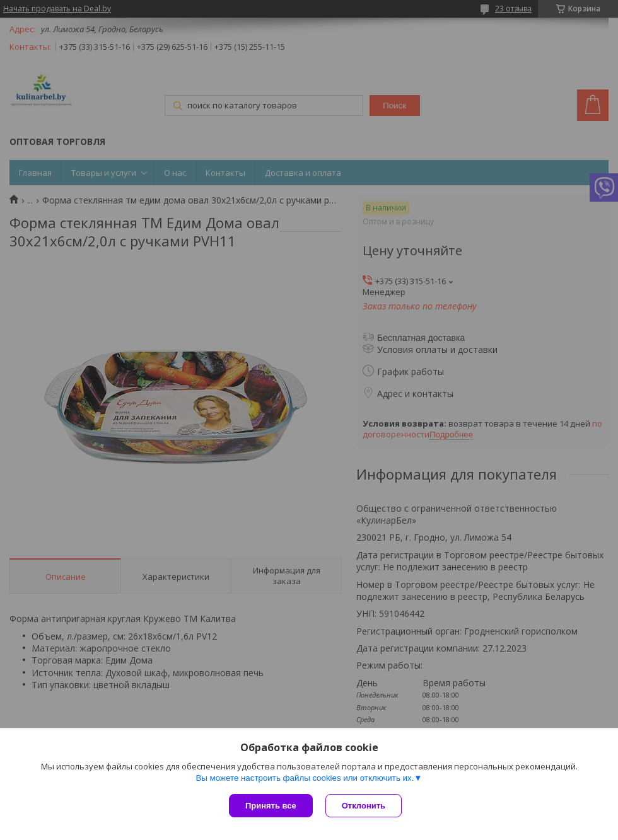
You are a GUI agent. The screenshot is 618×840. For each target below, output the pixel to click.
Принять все (271, 806)
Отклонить (364, 806)
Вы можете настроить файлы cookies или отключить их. (305, 778)
